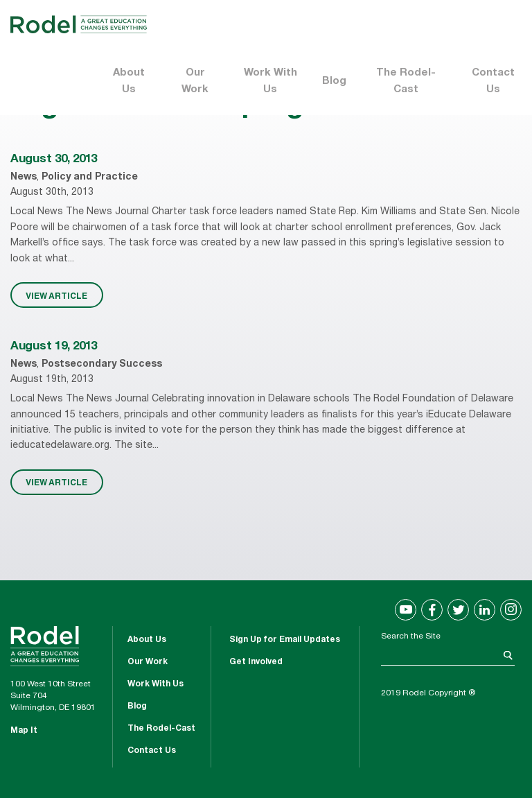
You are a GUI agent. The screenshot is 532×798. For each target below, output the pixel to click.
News (24, 177)
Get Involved (256, 662)
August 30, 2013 (54, 160)
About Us (129, 81)
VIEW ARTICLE (56, 295)
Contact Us (493, 81)
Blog (334, 81)
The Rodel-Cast (406, 81)
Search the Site (411, 636)
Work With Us (271, 81)
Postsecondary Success (102, 365)
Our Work (195, 81)
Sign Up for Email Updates (285, 640)
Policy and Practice (90, 177)
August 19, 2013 (54, 347)
